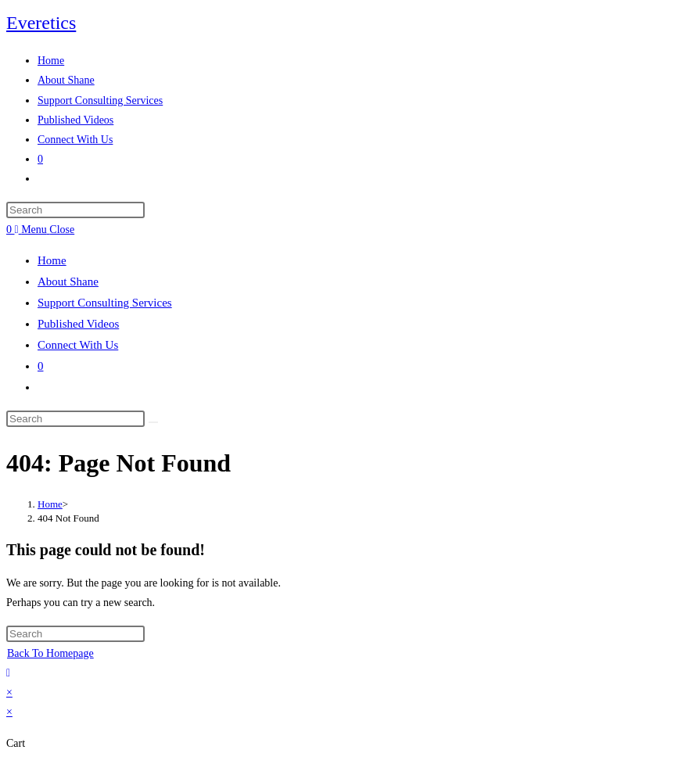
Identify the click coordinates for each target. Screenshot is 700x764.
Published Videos (78, 324)
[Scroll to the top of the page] (8, 673)
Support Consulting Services (105, 303)
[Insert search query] (75, 210)
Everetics (41, 23)
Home (52, 260)
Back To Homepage (50, 653)
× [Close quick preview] (9, 692)
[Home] (50, 504)
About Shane (68, 282)
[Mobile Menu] (45, 230)
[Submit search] (153, 422)
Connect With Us (78, 345)
